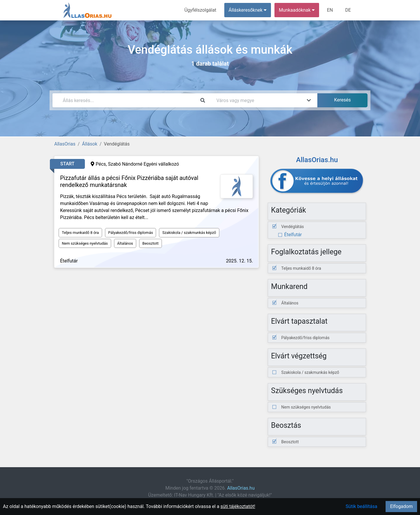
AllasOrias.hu (241, 488)
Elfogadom (401, 506)
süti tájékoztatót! (238, 506)
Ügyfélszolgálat (200, 10)
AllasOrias (65, 144)
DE (348, 10)
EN (330, 10)
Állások (90, 144)
